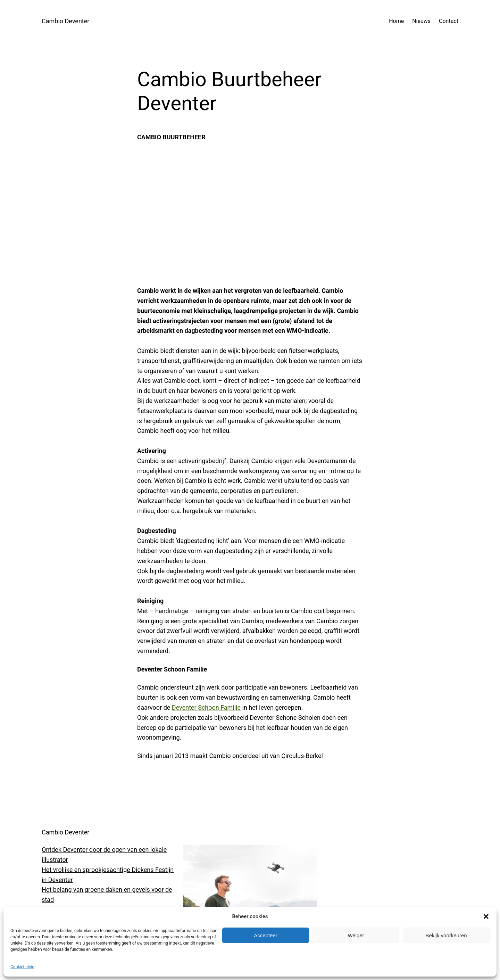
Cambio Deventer (65, 21)
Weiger (356, 935)
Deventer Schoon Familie (206, 707)
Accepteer (266, 935)
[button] (486, 916)
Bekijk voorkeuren (446, 935)
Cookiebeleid (22, 967)
